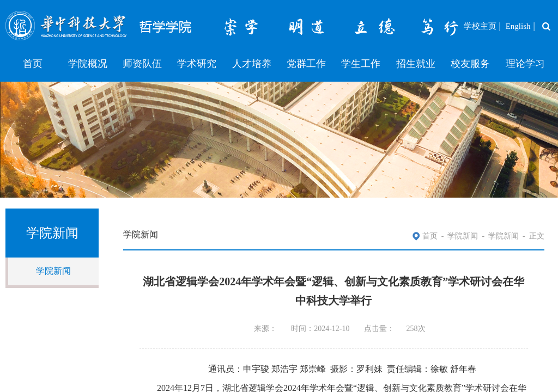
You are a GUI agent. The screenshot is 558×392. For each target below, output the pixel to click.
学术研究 (197, 64)
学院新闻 (53, 271)
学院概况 (88, 64)
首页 (33, 64)
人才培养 (252, 64)
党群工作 (306, 64)
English (518, 26)
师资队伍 (142, 64)
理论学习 (525, 64)
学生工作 (361, 64)
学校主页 (480, 26)
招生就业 (416, 64)
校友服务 (470, 64)
